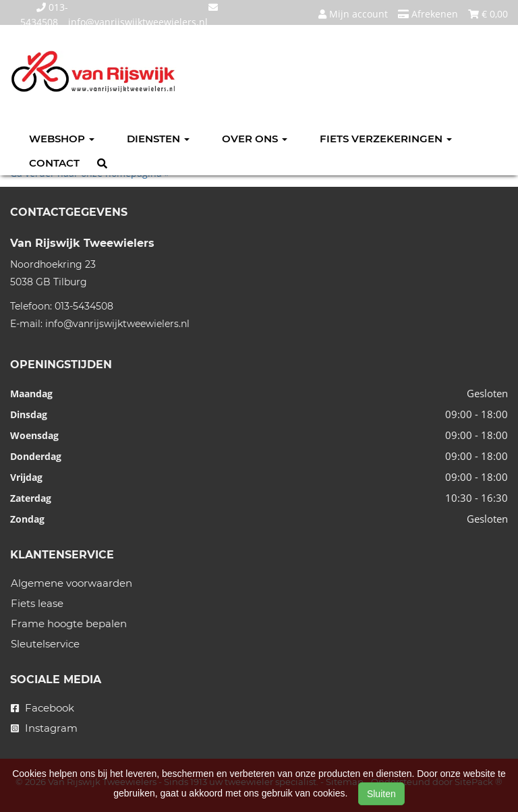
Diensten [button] (158, 139)
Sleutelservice (45, 644)
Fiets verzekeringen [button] (386, 139)
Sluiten (381, 794)
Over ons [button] (255, 139)
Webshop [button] (62, 139)
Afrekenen (428, 14)
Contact (54, 163)
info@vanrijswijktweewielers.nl (117, 324)
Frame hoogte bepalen (69, 623)
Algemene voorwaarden (71, 583)
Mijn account (353, 14)
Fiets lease (37, 603)
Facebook (42, 708)
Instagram (44, 728)
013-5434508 (84, 306)
